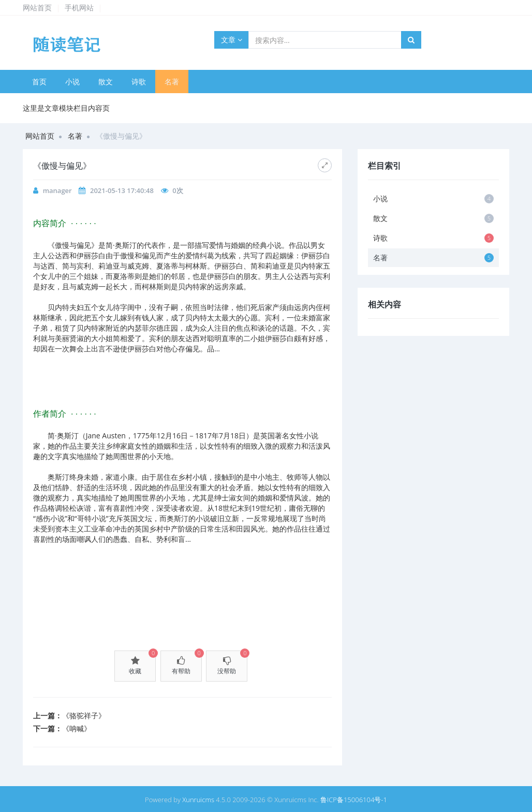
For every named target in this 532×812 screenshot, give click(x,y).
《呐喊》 (77, 728)
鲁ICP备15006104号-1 (354, 800)
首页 (39, 82)
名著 (172, 82)
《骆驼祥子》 (84, 715)
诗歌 (139, 82)
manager (57, 190)
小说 (72, 82)
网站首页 (37, 8)
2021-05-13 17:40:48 (122, 190)
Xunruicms (198, 800)
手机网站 (79, 8)
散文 (106, 82)
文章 (232, 40)
